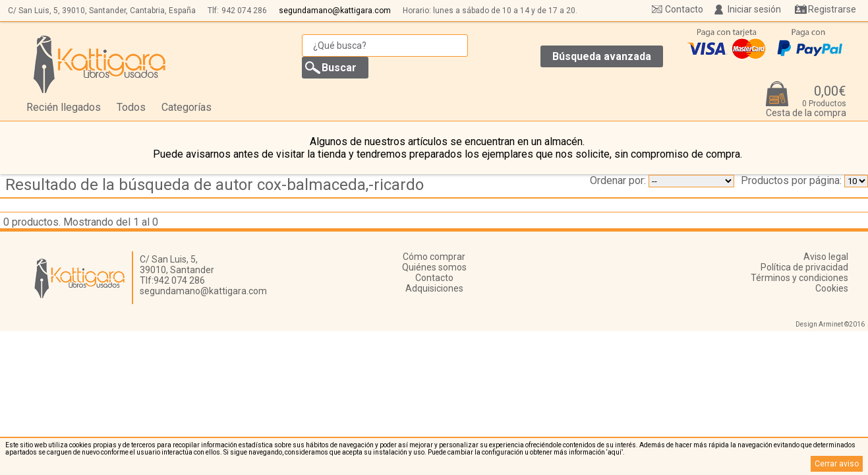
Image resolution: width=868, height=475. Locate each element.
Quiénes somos (434, 267)
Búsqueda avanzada (602, 56)
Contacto (684, 9)
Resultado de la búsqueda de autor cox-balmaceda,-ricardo (215, 185)
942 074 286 (244, 11)
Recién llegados (64, 107)
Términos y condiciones (799, 278)
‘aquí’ (615, 452)
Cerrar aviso (837, 464)
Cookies (832, 288)
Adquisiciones (434, 288)
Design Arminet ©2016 (830, 324)
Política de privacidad (804, 267)
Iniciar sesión (754, 9)
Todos (131, 107)
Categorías (187, 107)
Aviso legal (826, 257)
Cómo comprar (434, 257)
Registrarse (832, 9)
